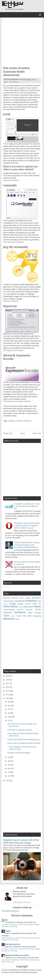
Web (25, 616)
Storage (38, 613)
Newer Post (8, 433)
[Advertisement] (22, 41)
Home (22, 433)
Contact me (25, 902)
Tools (13, 616)
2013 (8, 698)
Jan (9, 776)
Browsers (36, 598)
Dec (9, 702)
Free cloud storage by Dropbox (20, 730)
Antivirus (22, 598)
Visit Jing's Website (11, 301)
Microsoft (29, 607)
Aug (10, 717)
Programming (9, 609)
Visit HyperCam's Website (13, 350)
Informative (10, 606)
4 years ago (14, 926)
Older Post (37, 433)
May (10, 761)
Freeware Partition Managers (19, 753)
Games (5, 604)
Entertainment (9, 601)
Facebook (20, 601)
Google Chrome (24, 604)
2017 (8, 683)
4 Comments (14, 82)
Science (20, 609)
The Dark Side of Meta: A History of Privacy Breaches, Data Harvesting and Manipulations (27, 545)
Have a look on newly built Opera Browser (24, 743)
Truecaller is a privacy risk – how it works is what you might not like (27, 506)
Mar (10, 768)
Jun (9, 757)
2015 (8, 691)
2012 (8, 780)
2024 (8, 676)
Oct (9, 709)
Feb (9, 772)
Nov (10, 706)
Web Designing (34, 616)
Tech (6, 616)
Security (29, 609)
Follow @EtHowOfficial (10, 911)
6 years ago (14, 940)
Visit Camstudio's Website (13, 242)
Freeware (12, 421)
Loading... (7, 587)
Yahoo (17, 619)
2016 (8, 687)
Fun (39, 601)
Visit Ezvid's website (11, 180)
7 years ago (14, 951)
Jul (9, 720)
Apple (28, 598)
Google (13, 604)
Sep (9, 713)
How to (37, 604)
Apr (9, 765)
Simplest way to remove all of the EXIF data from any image (21, 841)
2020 (8, 680)
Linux (21, 607)
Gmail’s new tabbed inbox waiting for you (24, 739)
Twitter (19, 616)
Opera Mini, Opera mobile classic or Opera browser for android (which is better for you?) (27, 525)
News (37, 606)
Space (30, 613)
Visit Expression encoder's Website (17, 401)
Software (20, 421)
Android (14, 598)
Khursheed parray (12, 944)
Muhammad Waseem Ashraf (17, 955)
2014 (8, 695)
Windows (28, 421)
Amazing (7, 598)
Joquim (8, 931)
